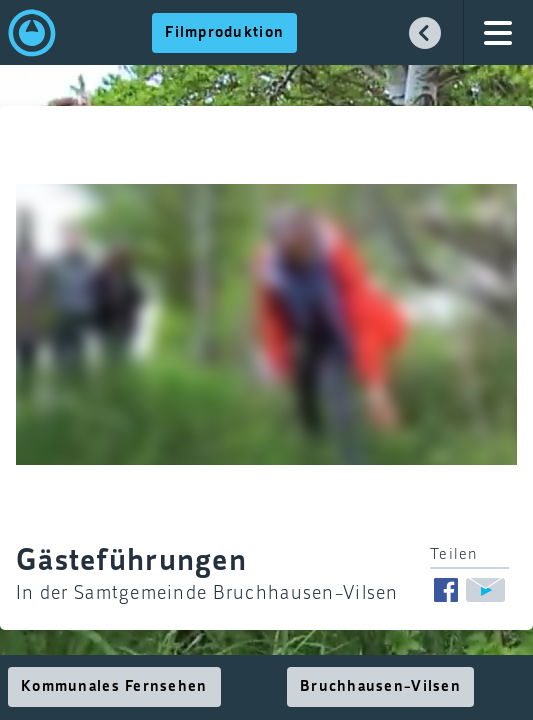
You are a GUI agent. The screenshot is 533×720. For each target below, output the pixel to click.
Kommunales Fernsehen (114, 687)
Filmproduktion (224, 33)
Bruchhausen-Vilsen (380, 687)
